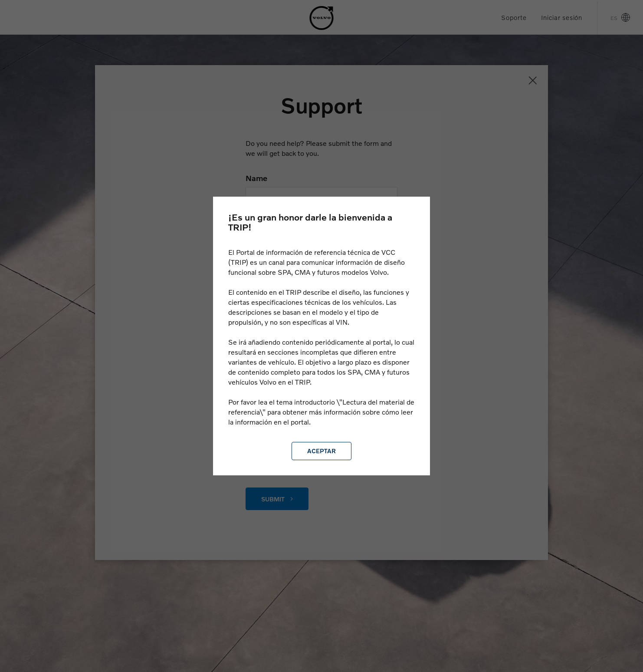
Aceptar (321, 451)
